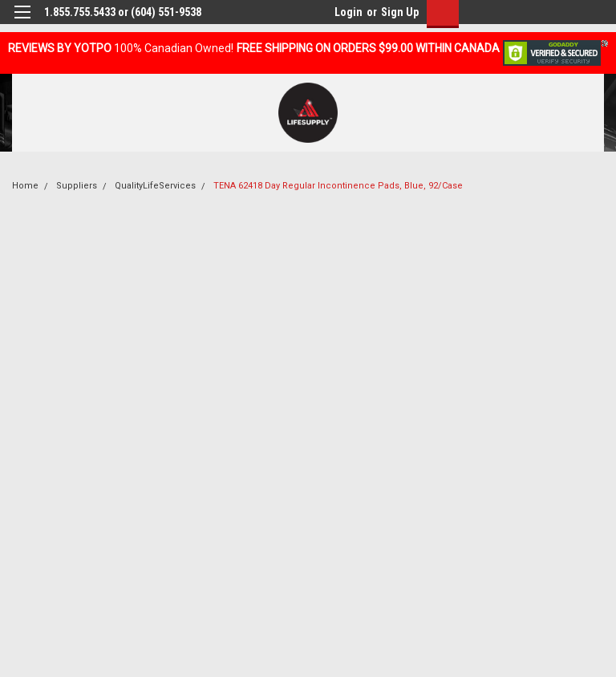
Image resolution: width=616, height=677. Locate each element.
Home (25, 186)
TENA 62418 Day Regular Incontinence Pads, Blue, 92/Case (338, 186)
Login (349, 12)
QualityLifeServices (155, 186)
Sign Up (400, 12)
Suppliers (77, 186)
